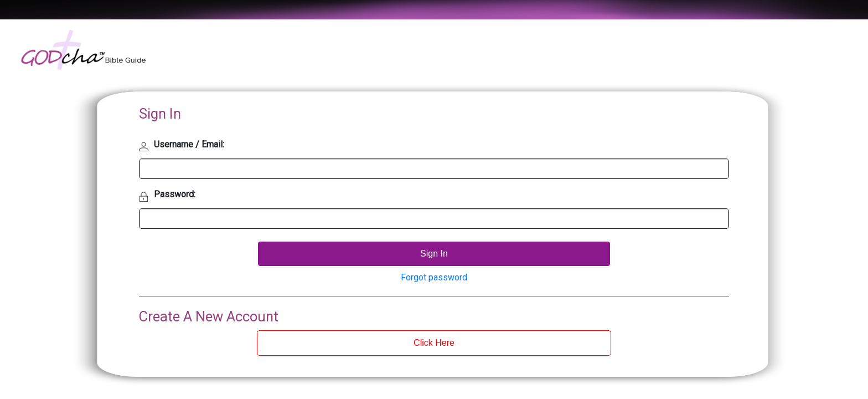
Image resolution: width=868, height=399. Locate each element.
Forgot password (434, 277)
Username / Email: (189, 144)
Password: (175, 194)
